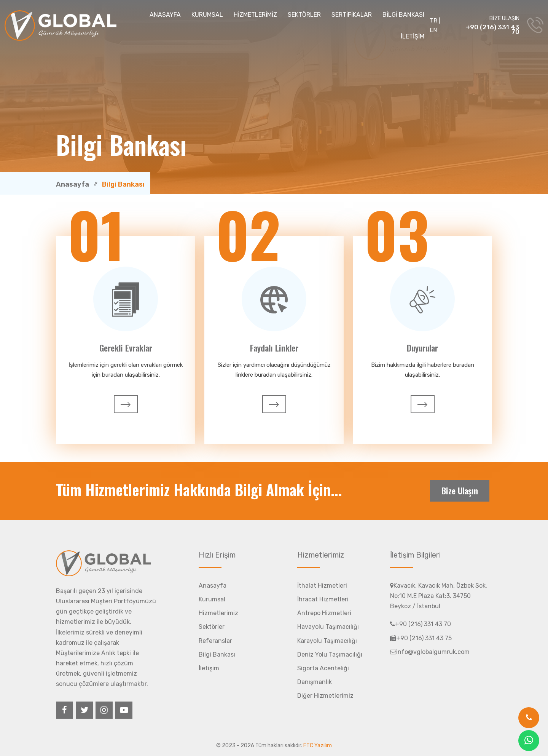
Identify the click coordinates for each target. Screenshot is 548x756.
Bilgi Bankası (217, 655)
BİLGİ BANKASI (403, 15)
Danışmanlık (315, 682)
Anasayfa (72, 184)
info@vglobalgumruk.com (430, 652)
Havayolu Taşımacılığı (328, 627)
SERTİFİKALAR (352, 15)
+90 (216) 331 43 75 (421, 638)
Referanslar (215, 641)
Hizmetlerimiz (218, 613)
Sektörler (212, 627)
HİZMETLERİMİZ (255, 15)
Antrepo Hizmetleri (324, 613)
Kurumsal (212, 599)
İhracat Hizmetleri (323, 599)
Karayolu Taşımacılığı (327, 641)
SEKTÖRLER (304, 15)
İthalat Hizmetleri (322, 586)
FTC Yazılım (318, 746)
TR (433, 21)
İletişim (209, 668)
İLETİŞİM (413, 36)
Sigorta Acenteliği (323, 668)
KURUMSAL (207, 15)
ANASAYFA (165, 15)
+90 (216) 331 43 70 (493, 30)
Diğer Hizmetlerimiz (325, 696)
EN (433, 30)
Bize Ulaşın (460, 491)
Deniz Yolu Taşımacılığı (330, 655)
